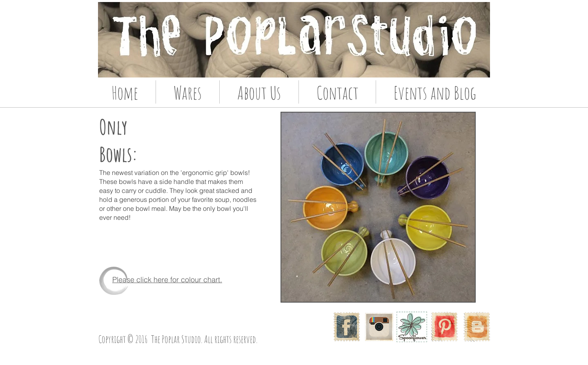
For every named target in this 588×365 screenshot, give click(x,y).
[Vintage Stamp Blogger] (477, 327)
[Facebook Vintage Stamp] (346, 327)
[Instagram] (379, 327)
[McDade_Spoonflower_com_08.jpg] (412, 327)
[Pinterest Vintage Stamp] (444, 327)
